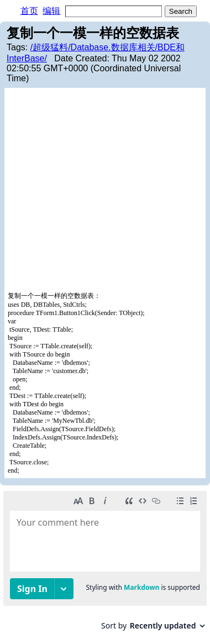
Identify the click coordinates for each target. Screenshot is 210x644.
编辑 (51, 11)
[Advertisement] (105, 191)
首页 (29, 11)
